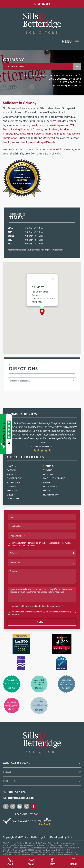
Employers (9, 142)
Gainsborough (17, 478)
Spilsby (13, 495)
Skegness (14, 491)
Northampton (53, 495)
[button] (42, 312)
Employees (28, 142)
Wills (73, 125)
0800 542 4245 (17, 792)
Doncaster (15, 499)
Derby (48, 491)
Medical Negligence (68, 134)
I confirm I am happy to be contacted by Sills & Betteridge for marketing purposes (44, 613)
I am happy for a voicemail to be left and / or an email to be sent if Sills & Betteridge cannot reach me (41, 544)
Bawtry (49, 482)
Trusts (6, 129)
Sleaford (14, 474)
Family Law (37, 125)
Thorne (49, 470)
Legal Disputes (48, 142)
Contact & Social (17, 763)
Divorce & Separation (57, 125)
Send (42, 622)
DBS (69, 837)
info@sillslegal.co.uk (65, 85)
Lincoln (13, 466)
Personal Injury (43, 134)
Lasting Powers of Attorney (27, 129)
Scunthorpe (16, 482)
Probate (54, 129)
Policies (9, 781)
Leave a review (16, 67)
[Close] (53, 278)
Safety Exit (42, 4)
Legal (7, 772)
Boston (13, 470)
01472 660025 (69, 82)
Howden (50, 474)
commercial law (56, 149)
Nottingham (52, 487)
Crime (22, 138)
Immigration (10, 138)
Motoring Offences (42, 138)
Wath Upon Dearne (56, 478)
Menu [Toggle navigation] (70, 42)
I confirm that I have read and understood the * (37, 606)
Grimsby (13, 487)
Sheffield (50, 466)
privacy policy (56, 606)
